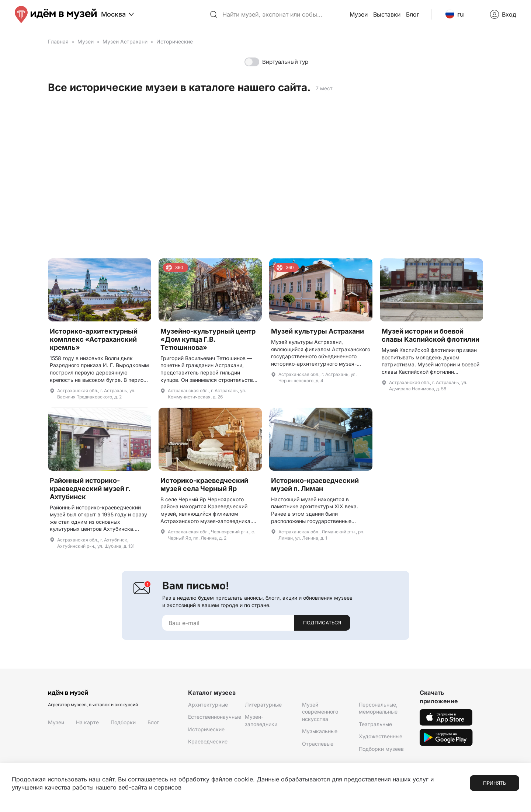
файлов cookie (232, 779)
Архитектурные (208, 705)
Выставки (387, 14)
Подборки (123, 722)
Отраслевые (318, 744)
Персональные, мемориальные (378, 708)
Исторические (206, 729)
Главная (58, 41)
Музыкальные (320, 731)
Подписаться (322, 623)
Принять (494, 783)
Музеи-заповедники (261, 720)
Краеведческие (208, 741)
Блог (413, 14)
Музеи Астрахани (125, 41)
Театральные (375, 724)
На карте (87, 722)
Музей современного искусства (320, 712)
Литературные (263, 705)
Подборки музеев (381, 749)
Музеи (359, 14)
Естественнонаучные (215, 717)
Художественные (381, 736)
